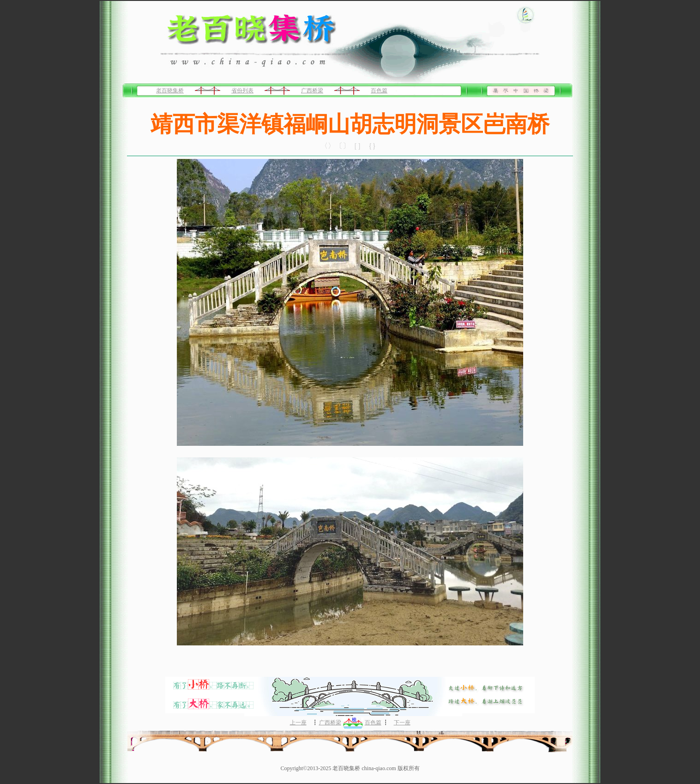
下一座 (402, 723)
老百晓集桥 (170, 91)
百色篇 (379, 91)
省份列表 (242, 91)
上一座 (298, 723)
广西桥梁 (312, 91)
